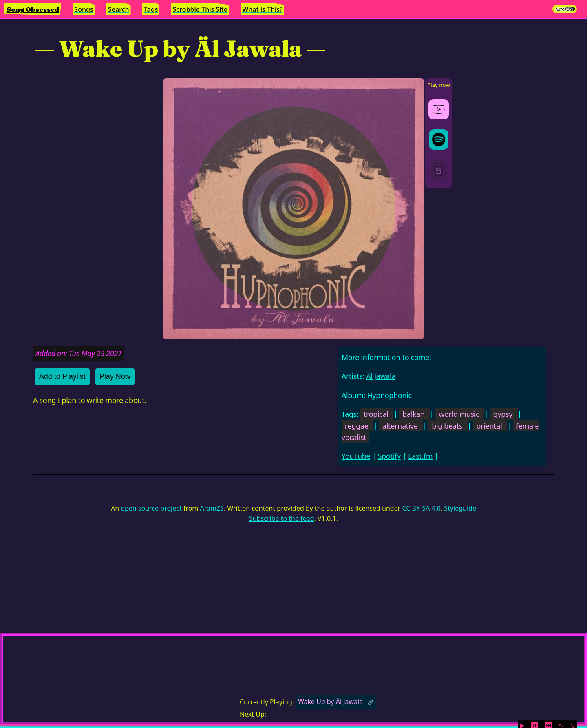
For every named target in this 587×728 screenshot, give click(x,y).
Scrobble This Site (200, 9)
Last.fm (420, 456)
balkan (414, 414)
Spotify (389, 456)
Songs (84, 9)
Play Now (115, 376)
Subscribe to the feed (281, 518)
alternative (400, 426)
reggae (357, 426)
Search (118, 9)
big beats (447, 426)
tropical (376, 414)
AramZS (212, 508)
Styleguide (460, 508)
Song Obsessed (33, 9)
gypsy (503, 414)
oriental (489, 426)
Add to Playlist (62, 376)
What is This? (262, 9)
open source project (151, 508)
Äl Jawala (381, 376)
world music (459, 414)
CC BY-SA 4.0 (421, 508)
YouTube (356, 456)
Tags (151, 9)
